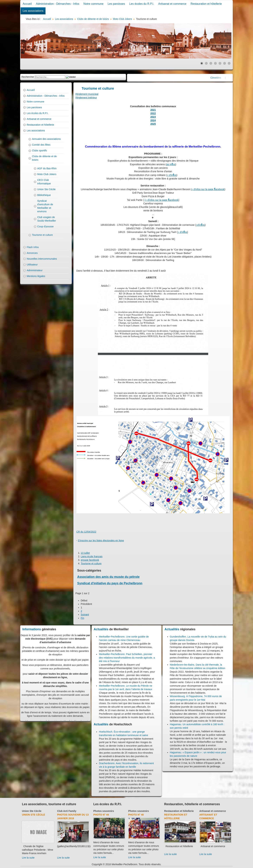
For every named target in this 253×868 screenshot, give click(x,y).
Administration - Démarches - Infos (58, 4)
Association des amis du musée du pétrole (108, 577)
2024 (153, 120)
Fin (82, 618)
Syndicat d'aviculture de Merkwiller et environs (45, 206)
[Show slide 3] (211, 63)
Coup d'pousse (45, 226)
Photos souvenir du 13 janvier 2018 (73, 817)
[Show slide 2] (206, 63)
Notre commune (93, 4)
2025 (153, 124)
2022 (153, 113)
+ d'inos (172, 175)
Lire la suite (28, 858)
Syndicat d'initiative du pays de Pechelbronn (110, 583)
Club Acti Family (67, 811)
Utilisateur (32, 265)
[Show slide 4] (215, 63)
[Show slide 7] (229, 63)
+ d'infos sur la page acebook (208, 189)
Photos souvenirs (104, 811)
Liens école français (92, 556)
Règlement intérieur (86, 98)
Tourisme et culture (42, 235)
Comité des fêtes (41, 145)
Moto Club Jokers (47, 174)
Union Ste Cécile (46, 189)
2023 (153, 117)
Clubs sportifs (39, 151)
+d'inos (200, 225)
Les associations (33, 11)
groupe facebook (90, 560)
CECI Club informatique (44, 182)
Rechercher (28, 77)
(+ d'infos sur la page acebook (162, 200)
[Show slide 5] (220, 63)
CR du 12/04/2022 (86, 532)
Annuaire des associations (46, 139)
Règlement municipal (87, 94)
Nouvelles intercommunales (42, 259)
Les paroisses (116, 4)
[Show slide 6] (225, 63)
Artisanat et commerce (172, 4)
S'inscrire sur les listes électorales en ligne (101, 540)
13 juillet (85, 553)
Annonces (32, 253)
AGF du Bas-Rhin (47, 168)
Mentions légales (36, 276)
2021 (153, 110)
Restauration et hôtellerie (206, 4)
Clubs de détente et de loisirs (44, 158)
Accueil (27, 4)
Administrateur (35, 270)
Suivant (85, 615)
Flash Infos (33, 247)
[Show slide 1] (202, 63)
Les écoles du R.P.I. (142, 4)
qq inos (171, 164)
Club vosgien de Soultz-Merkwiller (47, 219)
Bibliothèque (44, 195)
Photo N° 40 (136, 815)
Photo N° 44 (101, 815)
